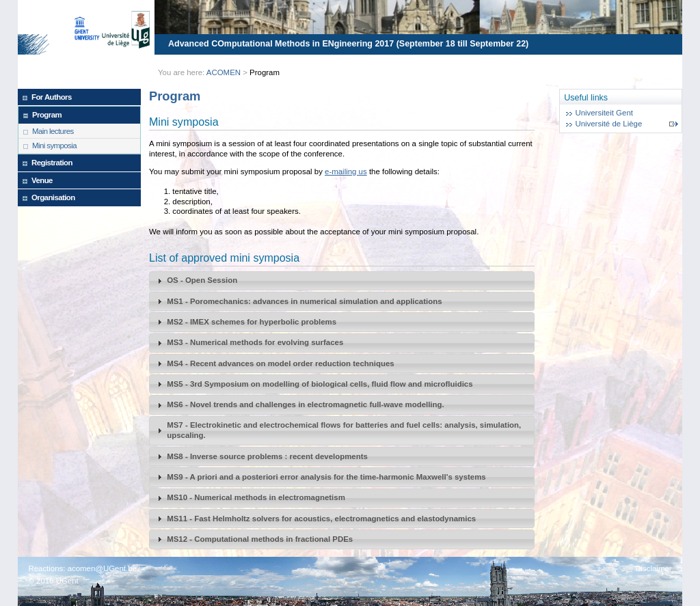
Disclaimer (653, 568)
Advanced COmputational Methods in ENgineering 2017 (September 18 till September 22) (348, 44)
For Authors (52, 97)
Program (47, 115)
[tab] (342, 281)
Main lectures (53, 131)
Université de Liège (608, 124)
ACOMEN (224, 72)
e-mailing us (346, 171)
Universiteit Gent (604, 113)
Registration (52, 163)
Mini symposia (54, 146)
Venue (42, 180)
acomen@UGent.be (102, 568)
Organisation (53, 197)
